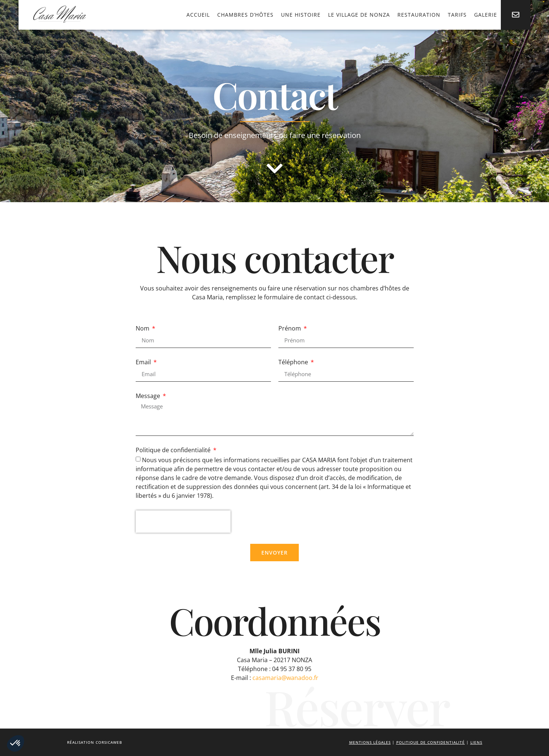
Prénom (290, 329)
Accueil (198, 15)
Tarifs (457, 15)
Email (144, 363)
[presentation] (183, 522)
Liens (476, 742)
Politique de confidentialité (174, 451)
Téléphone (294, 363)
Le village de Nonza (359, 15)
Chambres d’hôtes (245, 15)
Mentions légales (370, 742)
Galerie (486, 15)
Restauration (419, 15)
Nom (143, 329)
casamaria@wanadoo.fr (285, 678)
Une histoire (301, 15)
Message (149, 396)
